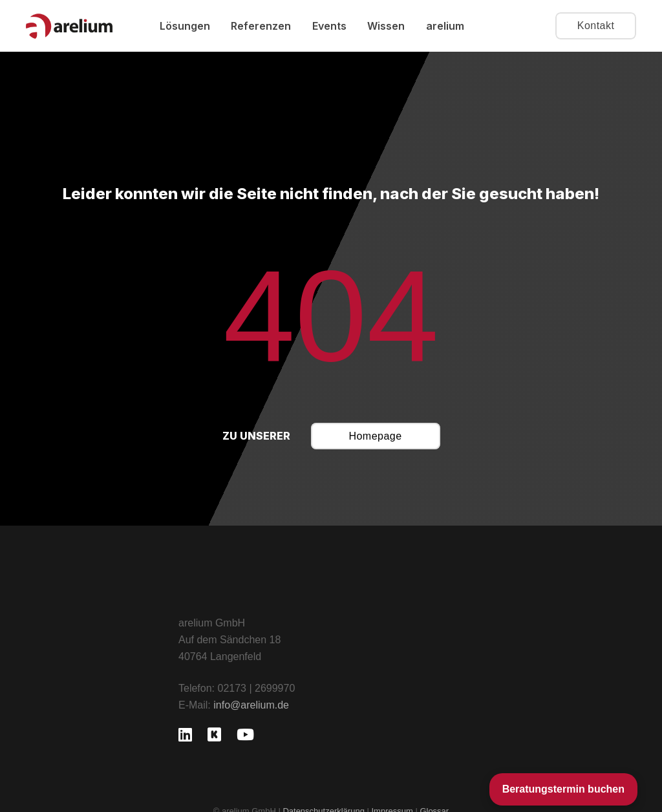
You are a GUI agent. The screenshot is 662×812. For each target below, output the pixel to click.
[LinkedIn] (185, 734)
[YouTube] (245, 734)
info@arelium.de (251, 705)
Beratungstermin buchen (563, 789)
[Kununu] (214, 734)
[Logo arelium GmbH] (69, 26)
